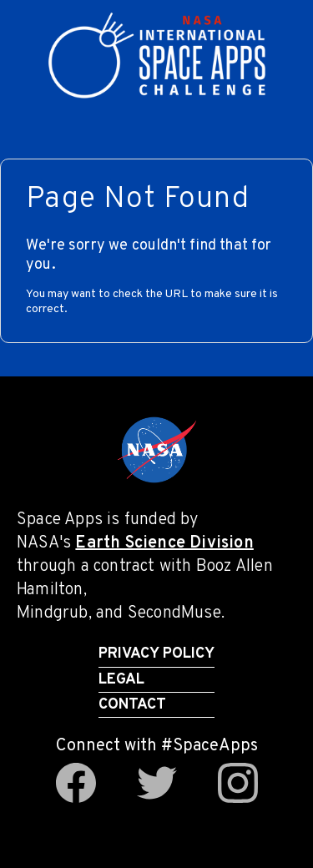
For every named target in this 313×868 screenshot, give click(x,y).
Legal (121, 680)
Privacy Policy (156, 654)
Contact (132, 705)
